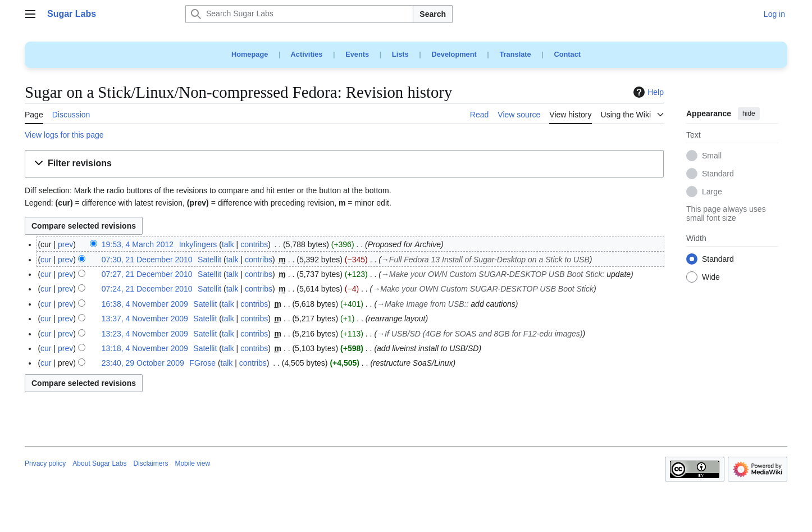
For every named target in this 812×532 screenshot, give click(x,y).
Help (647, 92)
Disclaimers (150, 463)
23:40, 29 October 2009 (143, 363)
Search (433, 14)
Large (712, 192)
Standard (718, 174)
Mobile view (192, 463)
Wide (711, 278)
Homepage (250, 54)
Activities (307, 54)
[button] (344, 164)
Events (357, 54)
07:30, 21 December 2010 (147, 260)
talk (228, 244)
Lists (400, 54)
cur (46, 260)
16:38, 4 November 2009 (145, 304)
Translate (516, 54)
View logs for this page (64, 135)
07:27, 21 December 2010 (147, 274)
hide (749, 113)
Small (712, 156)
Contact (567, 54)
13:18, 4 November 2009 (145, 348)
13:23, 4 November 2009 (145, 334)
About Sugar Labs (99, 463)
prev (65, 244)
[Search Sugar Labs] (299, 14)
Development (454, 54)
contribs (254, 244)
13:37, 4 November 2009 (145, 319)
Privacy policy (45, 463)
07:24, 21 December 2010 (147, 289)
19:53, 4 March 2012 (138, 244)
